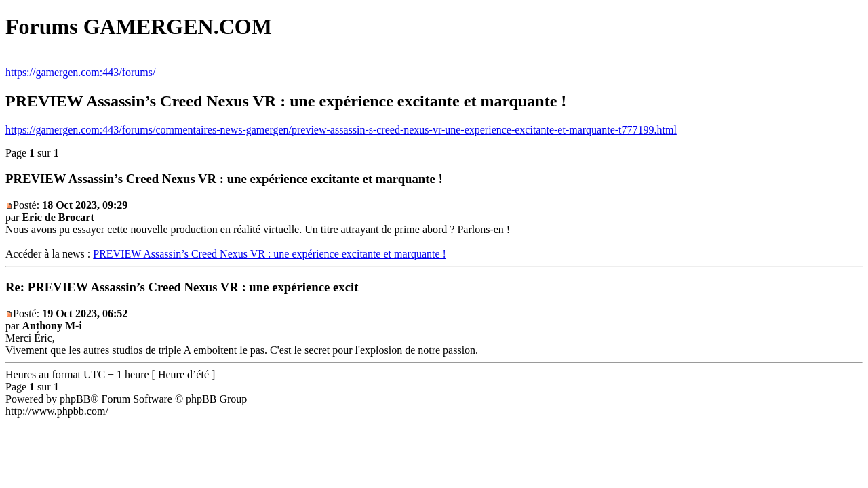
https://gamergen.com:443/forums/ (80, 72)
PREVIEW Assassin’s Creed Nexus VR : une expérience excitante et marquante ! (270, 254)
